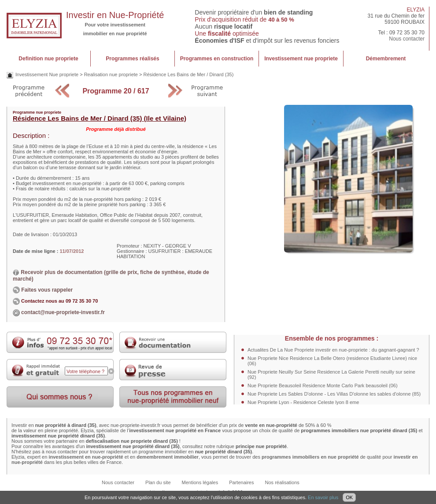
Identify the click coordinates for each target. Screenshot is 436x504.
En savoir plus (323, 497)
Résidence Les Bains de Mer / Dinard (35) (188, 74)
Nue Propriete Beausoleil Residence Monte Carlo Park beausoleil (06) (323, 385)
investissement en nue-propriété (86, 457)
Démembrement (386, 59)
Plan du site (158, 482)
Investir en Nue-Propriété (115, 15)
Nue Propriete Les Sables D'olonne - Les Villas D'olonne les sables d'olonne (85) (334, 394)
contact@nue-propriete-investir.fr (63, 312)
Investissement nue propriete (301, 59)
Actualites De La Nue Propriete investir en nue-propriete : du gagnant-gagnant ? (333, 350)
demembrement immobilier (168, 457)
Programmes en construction (217, 59)
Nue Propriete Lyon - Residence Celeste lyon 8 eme (303, 402)
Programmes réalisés (132, 59)
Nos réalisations (282, 482)
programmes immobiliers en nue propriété (310, 457)
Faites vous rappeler (43, 290)
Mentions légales (200, 482)
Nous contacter (407, 39)
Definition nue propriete (48, 59)
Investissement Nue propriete (47, 74)
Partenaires (241, 482)
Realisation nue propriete (111, 74)
